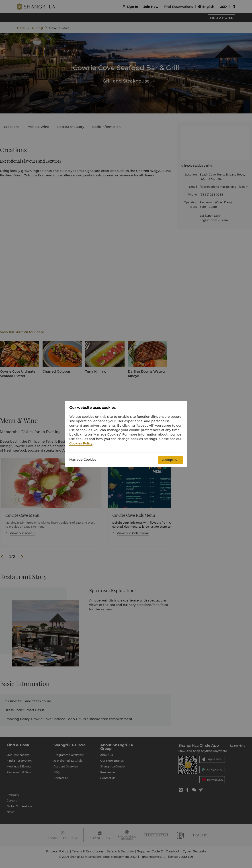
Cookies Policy (81, 443)
